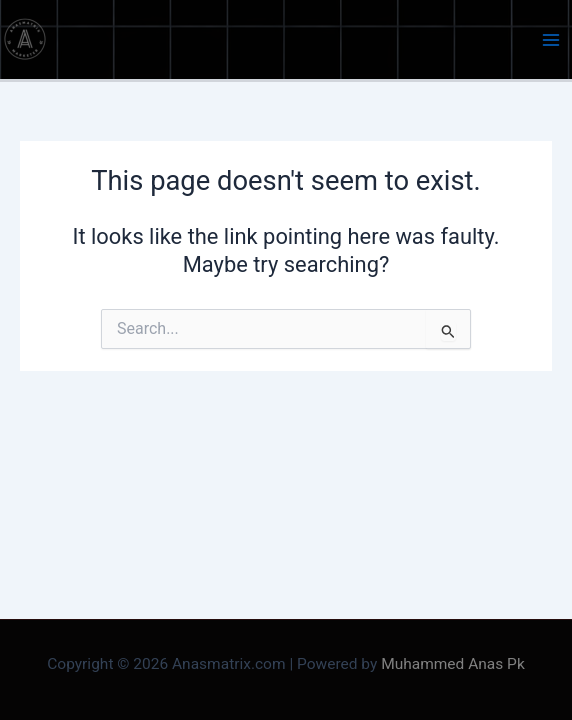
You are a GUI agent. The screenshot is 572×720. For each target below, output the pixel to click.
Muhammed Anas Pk (453, 664)
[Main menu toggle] (551, 40)
